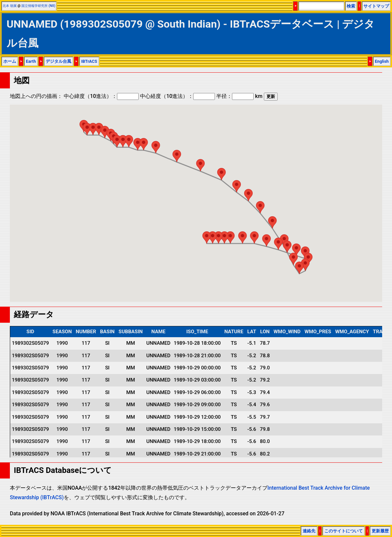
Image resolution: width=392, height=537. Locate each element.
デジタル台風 (58, 61)
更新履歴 (380, 531)
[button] (87, 129)
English (382, 61)
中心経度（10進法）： (177, 96)
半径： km (239, 96)
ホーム (10, 61)
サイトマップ (376, 6)
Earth (31, 61)
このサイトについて (344, 531)
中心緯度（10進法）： (101, 96)
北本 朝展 (10, 6)
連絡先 (309, 531)
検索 (351, 6)
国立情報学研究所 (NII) (38, 6)
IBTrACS (89, 61)
